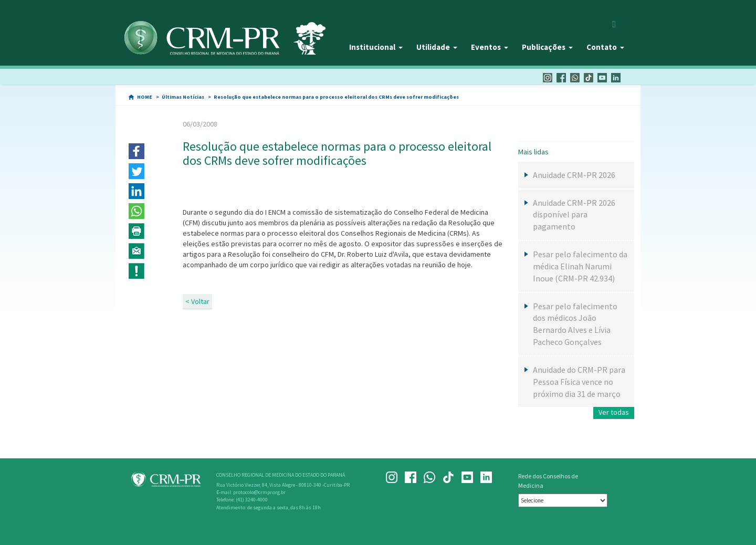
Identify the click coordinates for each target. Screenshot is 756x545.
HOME (145, 97)
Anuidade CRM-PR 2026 (574, 175)
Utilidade (437, 47)
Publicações (547, 47)
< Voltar (197, 301)
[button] (136, 151)
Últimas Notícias (183, 97)
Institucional (376, 47)
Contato (605, 47)
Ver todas (614, 412)
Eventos (490, 47)
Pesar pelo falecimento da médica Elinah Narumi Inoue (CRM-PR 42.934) (580, 266)
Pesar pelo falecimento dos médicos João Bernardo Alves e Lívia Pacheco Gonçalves (575, 324)
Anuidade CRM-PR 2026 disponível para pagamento (574, 215)
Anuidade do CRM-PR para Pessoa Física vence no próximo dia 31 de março (579, 382)
